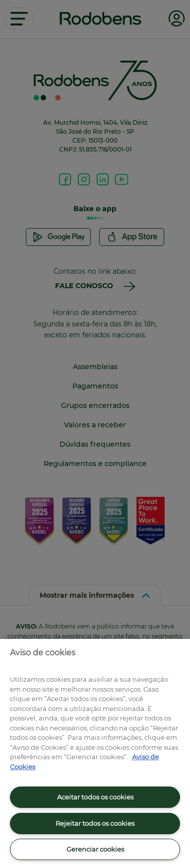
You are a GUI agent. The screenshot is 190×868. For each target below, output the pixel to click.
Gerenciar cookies (95, 849)
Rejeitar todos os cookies (95, 823)
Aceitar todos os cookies (95, 797)
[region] (95, 753)
